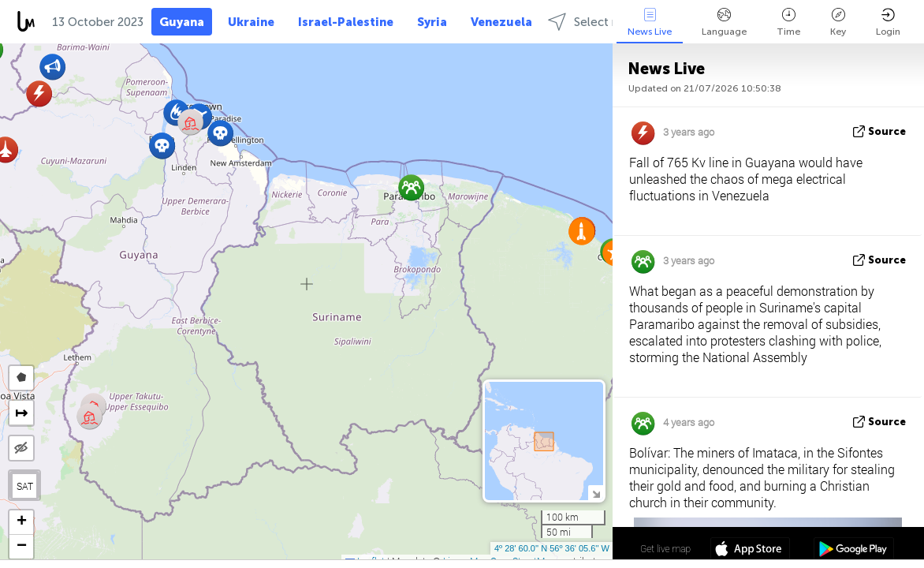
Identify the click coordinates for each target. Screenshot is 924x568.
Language (724, 22)
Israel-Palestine (346, 22)
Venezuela (501, 22)
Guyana (182, 22)
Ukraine (251, 22)
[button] (220, 133)
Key (838, 22)
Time (788, 22)
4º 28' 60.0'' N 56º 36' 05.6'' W (552, 548)
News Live (650, 22)
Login (888, 22)
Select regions (600, 22)
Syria (432, 22)
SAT (25, 486)
